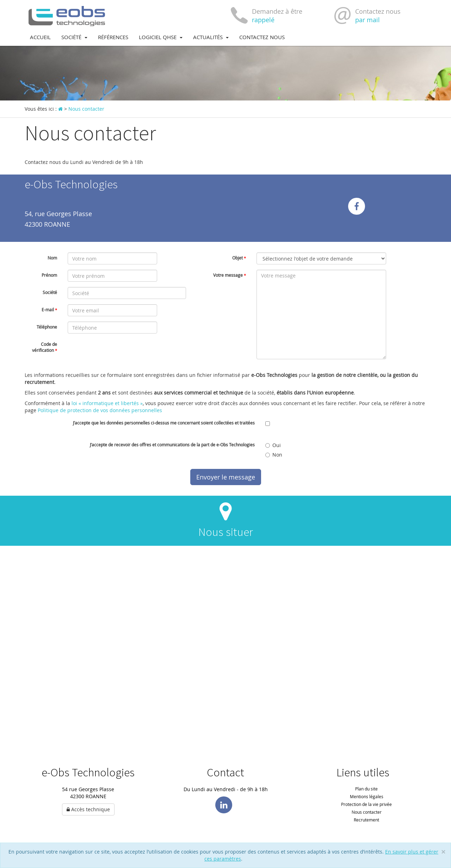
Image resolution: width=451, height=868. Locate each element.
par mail (367, 20)
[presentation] (121, 353)
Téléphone (47, 327)
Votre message (230, 275)
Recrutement (366, 820)
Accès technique (88, 809)
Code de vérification (45, 347)
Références (113, 37)
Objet (239, 258)
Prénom (49, 275)
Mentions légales (367, 796)
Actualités (211, 37)
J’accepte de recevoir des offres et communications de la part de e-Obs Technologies (172, 445)
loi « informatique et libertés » (107, 403)
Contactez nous (262, 37)
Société (74, 37)
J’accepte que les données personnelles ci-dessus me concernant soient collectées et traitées (164, 423)
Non (274, 455)
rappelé (263, 20)
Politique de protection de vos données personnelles (100, 410)
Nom (52, 258)
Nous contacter (367, 812)
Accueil (40, 37)
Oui (273, 445)
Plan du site (366, 789)
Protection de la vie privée (366, 804)
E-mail (49, 310)
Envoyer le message (226, 477)
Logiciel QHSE (161, 37)
